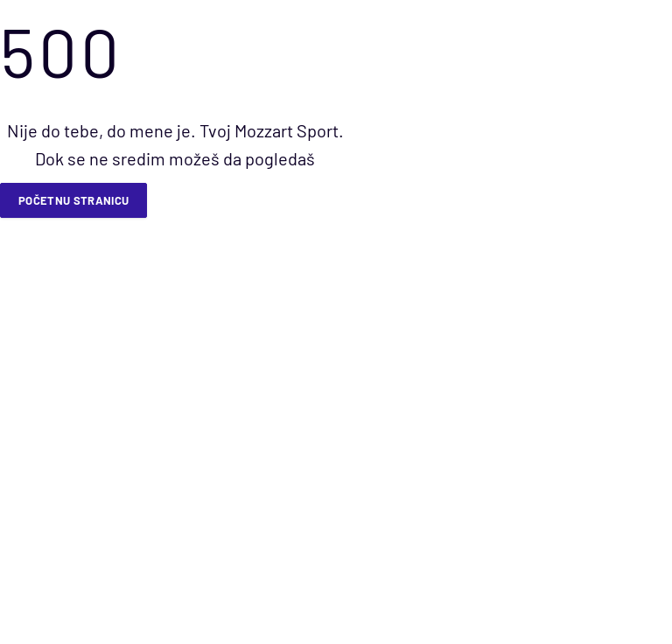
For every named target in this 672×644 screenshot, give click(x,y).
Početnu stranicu (73, 200)
